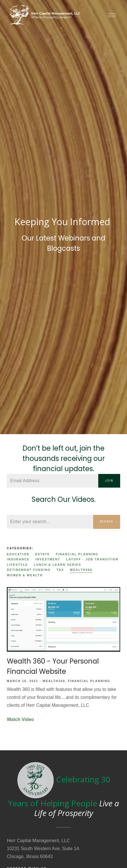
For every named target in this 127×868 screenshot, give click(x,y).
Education (18, 554)
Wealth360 (81, 570)
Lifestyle (17, 565)
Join (109, 481)
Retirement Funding (29, 570)
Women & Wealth (25, 575)
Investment (48, 559)
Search (107, 522)
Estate (43, 554)
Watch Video (20, 719)
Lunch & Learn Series (58, 565)
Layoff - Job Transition (92, 559)
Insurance (18, 559)
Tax (60, 570)
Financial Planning (77, 554)
